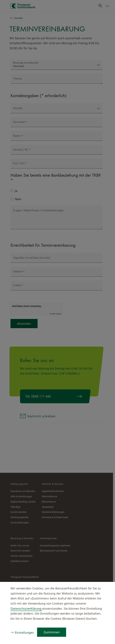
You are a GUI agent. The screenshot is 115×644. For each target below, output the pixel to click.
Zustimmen (52, 632)
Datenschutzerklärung (26, 609)
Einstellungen (24, 632)
